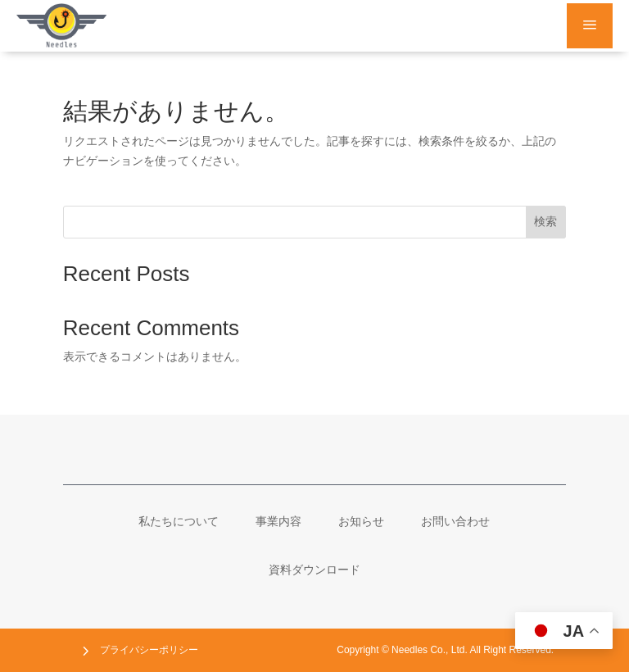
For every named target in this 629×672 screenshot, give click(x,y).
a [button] (590, 26)
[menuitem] (179, 521)
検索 (545, 221)
